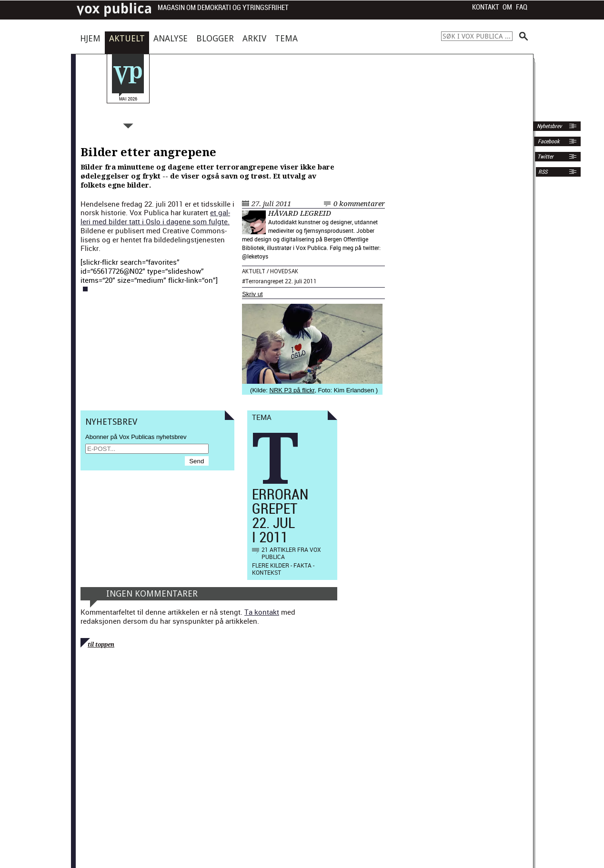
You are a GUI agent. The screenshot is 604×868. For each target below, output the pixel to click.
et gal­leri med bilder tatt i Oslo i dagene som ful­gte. (155, 217)
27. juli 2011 (271, 204)
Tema (286, 38)
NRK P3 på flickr (292, 390)
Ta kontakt (262, 612)
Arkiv (254, 38)
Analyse (171, 38)
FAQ (522, 7)
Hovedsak (284, 271)
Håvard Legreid (300, 213)
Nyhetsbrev (549, 126)
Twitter (545, 157)
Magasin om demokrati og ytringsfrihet (223, 8)
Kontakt (486, 7)
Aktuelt (127, 38)
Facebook (548, 141)
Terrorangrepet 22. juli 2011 (281, 281)
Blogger (215, 38)
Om (507, 7)
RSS (543, 172)
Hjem (90, 38)
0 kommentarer (359, 204)
